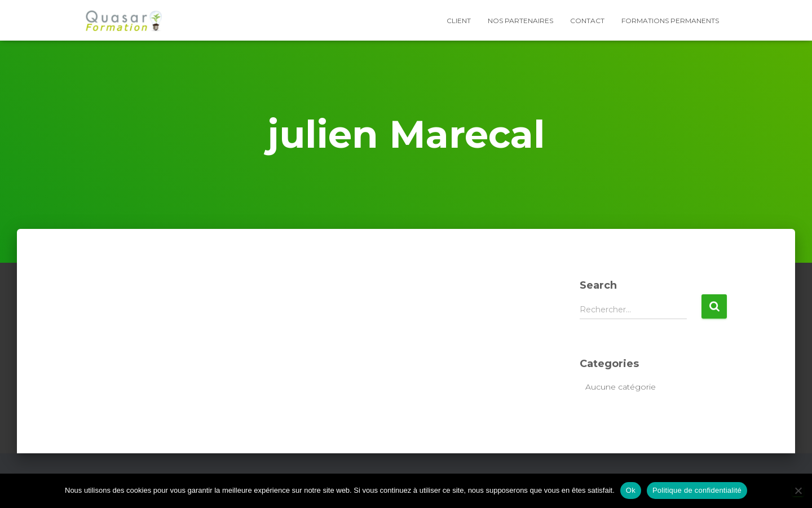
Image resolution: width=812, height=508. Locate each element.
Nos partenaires (520, 21)
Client (459, 21)
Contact (587, 21)
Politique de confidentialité (697, 490)
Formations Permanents (670, 21)
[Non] (798, 491)
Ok (631, 490)
